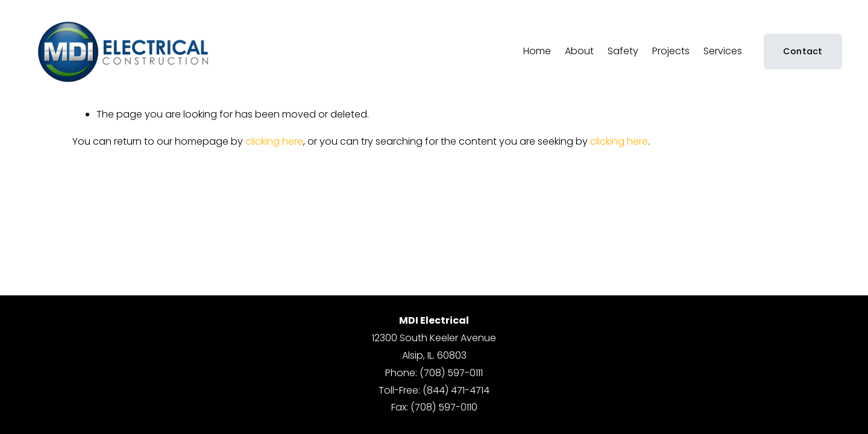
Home (537, 51)
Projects (671, 51)
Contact (803, 51)
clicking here (274, 141)
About (579, 51)
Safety (623, 51)
